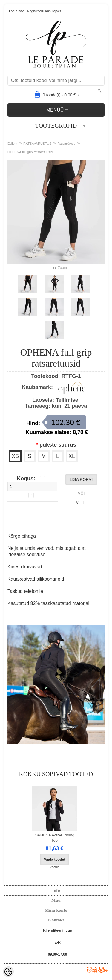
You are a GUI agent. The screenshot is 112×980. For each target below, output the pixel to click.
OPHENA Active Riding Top (55, 838)
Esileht (12, 144)
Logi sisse (17, 11)
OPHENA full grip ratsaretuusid (30, 152)
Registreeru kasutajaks (44, 11)
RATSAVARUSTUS (37, 144)
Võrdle (81, 503)
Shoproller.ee (97, 970)
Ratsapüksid (66, 144)
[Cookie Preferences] (8, 972)
